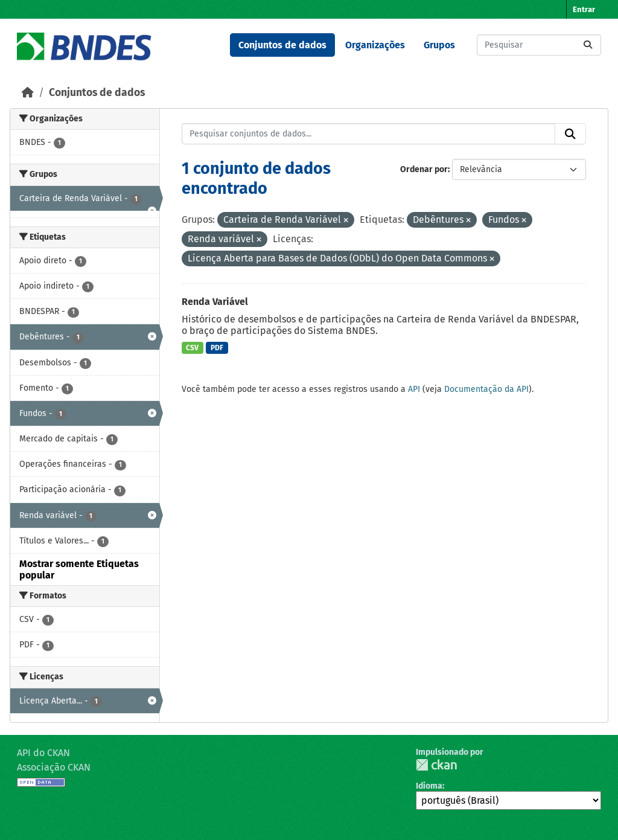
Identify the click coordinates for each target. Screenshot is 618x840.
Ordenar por (424, 169)
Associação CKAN (54, 767)
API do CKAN (43, 753)
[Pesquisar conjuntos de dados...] (539, 45)
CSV (192, 348)
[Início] (28, 93)
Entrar (584, 9)
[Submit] (588, 45)
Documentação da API (486, 389)
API (414, 389)
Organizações (375, 45)
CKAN (436, 765)
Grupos (439, 45)
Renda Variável (215, 302)
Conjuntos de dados (282, 45)
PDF (217, 348)
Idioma (429, 786)
